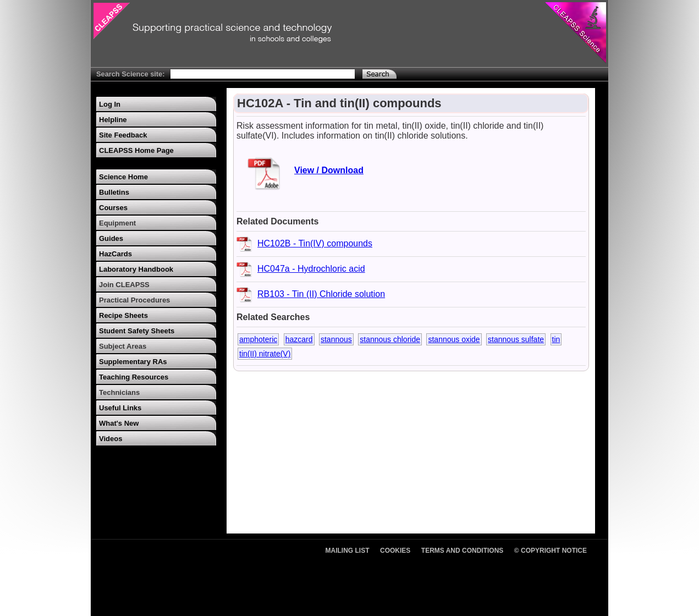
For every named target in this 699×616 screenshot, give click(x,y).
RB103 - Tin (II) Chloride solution (321, 294)
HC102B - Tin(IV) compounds (315, 243)
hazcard (299, 339)
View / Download (329, 170)
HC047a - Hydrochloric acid (311, 269)
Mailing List (348, 551)
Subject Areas (123, 346)
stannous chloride (390, 339)
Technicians (119, 392)
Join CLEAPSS (124, 285)
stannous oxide (454, 339)
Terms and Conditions (463, 551)
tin (556, 339)
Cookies (395, 551)
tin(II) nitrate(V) (265, 354)
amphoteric (258, 339)
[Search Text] (263, 74)
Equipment (117, 223)
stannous (336, 339)
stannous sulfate (516, 339)
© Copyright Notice (551, 551)
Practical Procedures (134, 300)
